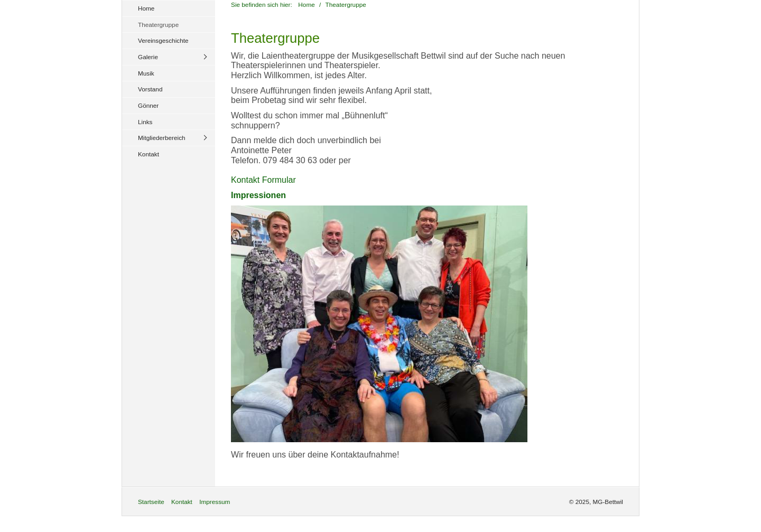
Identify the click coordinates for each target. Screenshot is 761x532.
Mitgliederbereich (162, 138)
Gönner (148, 105)
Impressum (215, 502)
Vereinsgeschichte (163, 40)
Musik (146, 73)
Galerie (148, 57)
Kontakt (149, 154)
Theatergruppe (158, 25)
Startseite (151, 502)
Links (145, 122)
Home (146, 8)
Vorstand (150, 89)
